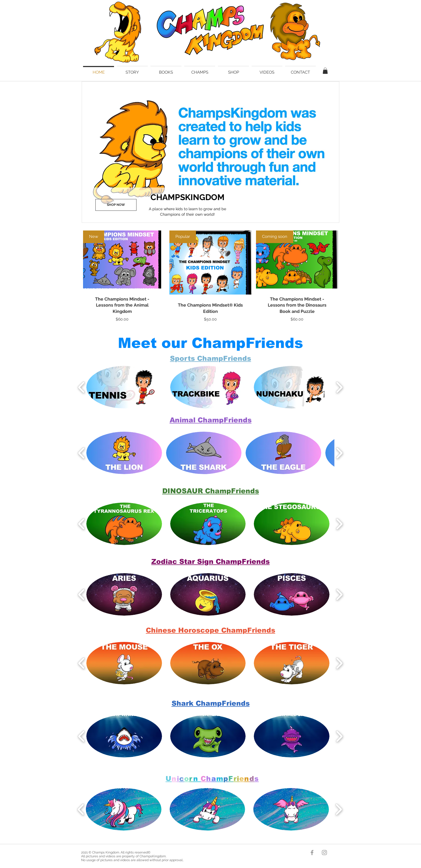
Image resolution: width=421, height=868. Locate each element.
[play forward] (339, 387)
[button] (325, 71)
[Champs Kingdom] (312, 853)
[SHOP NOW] (116, 205)
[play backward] (82, 387)
